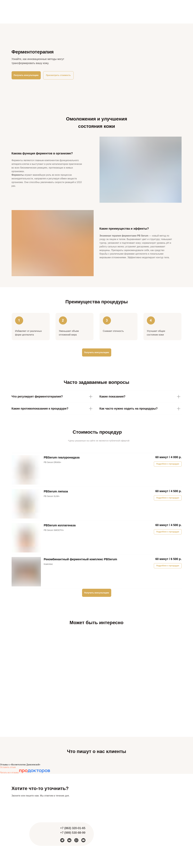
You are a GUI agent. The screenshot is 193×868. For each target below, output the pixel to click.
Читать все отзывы (9, 772)
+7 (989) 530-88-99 (73, 833)
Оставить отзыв (8, 767)
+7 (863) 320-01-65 (73, 828)
